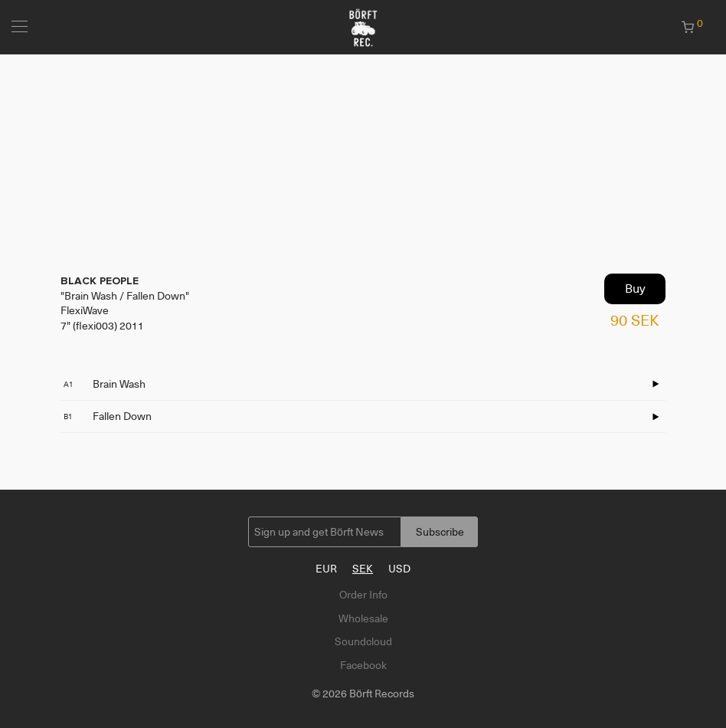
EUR (326, 569)
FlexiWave (85, 310)
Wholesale (363, 618)
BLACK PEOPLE (100, 281)
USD (399, 569)
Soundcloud (363, 641)
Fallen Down (108, 416)
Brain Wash (105, 384)
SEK (363, 569)
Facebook (363, 665)
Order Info (363, 595)
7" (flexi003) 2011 (102, 326)
